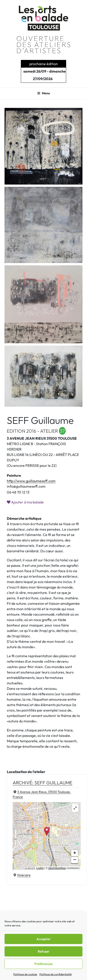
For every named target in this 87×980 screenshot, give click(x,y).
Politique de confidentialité (56, 974)
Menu (44, 93)
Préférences (43, 964)
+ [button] (75, 853)
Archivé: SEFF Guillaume (42, 783)
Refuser (44, 951)
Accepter (43, 939)
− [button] (75, 860)
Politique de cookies (25, 974)
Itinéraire (24, 875)
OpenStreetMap (57, 868)
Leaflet (40, 868)
